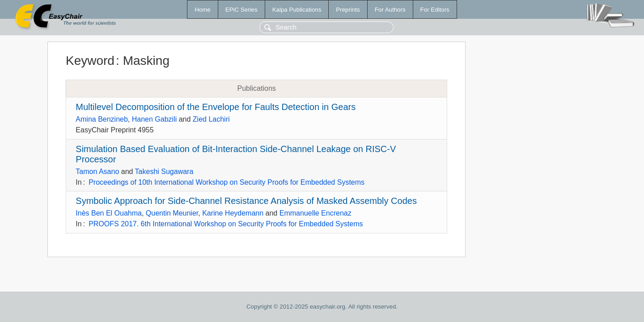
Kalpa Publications (297, 10)
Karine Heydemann (233, 213)
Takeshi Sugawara (164, 172)
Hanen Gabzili (155, 119)
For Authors (390, 10)
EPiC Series (241, 10)
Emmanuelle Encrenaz (316, 213)
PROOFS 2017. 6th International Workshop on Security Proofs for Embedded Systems (226, 224)
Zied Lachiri (211, 119)
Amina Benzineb (102, 119)
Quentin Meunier (172, 213)
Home (203, 10)
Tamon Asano (97, 172)
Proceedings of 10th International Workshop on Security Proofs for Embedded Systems (227, 182)
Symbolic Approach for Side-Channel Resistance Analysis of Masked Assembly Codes (246, 201)
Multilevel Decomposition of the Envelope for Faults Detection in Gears (216, 107)
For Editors (435, 10)
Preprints (348, 10)
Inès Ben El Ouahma (109, 213)
